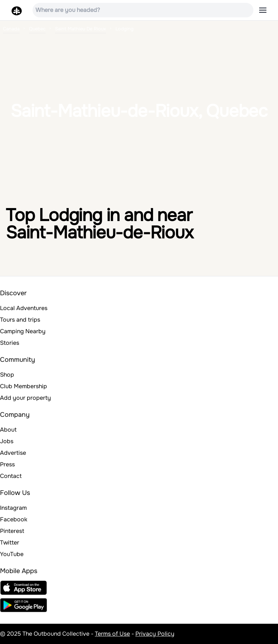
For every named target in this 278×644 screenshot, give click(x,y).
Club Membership (24, 386)
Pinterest (12, 531)
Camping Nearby (23, 331)
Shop (7, 375)
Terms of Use (112, 634)
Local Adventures (24, 308)
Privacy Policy (155, 634)
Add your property (26, 398)
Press (7, 464)
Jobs (7, 441)
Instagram (13, 508)
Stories (10, 343)
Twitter (10, 543)
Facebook (14, 519)
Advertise (13, 453)
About (8, 430)
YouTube (12, 554)
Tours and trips (20, 320)
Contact (11, 476)
